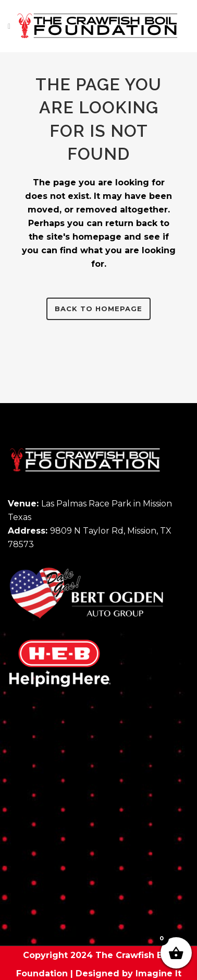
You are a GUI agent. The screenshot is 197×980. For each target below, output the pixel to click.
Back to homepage (98, 309)
